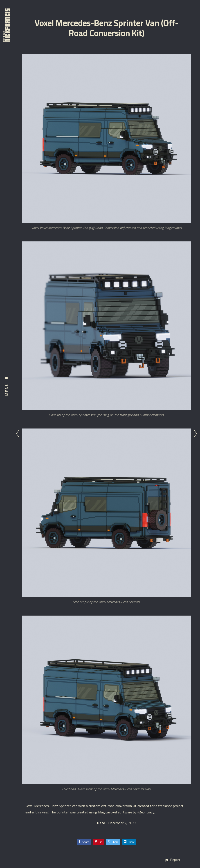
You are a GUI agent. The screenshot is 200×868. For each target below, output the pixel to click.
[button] (172, 860)
